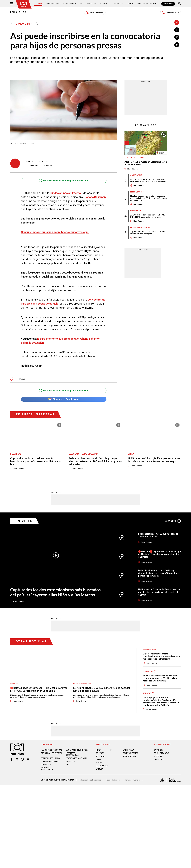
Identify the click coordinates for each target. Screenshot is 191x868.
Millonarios (136, 211)
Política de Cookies (113, 780)
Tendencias (118, 4)
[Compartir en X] (177, 37)
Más (173, 521)
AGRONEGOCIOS (129, 756)
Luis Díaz (14, 683)
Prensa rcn (46, 764)
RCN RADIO (100, 756)
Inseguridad (16, 454)
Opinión (130, 4)
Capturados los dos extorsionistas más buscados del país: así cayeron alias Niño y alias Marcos (36, 461)
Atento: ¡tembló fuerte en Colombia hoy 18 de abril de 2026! (146, 163)
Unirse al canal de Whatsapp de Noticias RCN (64, 181)
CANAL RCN (168, 4)
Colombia (38, 4)
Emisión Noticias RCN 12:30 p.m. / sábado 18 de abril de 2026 (158, 535)
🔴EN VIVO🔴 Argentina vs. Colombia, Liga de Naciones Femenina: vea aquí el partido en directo (160, 554)
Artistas (147, 693)
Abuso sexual (137, 175)
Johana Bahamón (95, 197)
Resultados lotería (82, 683)
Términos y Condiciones (134, 780)
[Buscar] (180, 4)
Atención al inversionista (47, 769)
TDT (111, 750)
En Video (24, 521)
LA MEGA (99, 769)
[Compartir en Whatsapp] (177, 45)
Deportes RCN (70, 4)
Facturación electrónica (77, 750)
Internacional (53, 4)
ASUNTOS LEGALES (131, 753)
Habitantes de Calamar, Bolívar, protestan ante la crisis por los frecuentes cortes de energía (154, 460)
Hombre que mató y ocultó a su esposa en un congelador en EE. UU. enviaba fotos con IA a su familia (149, 198)
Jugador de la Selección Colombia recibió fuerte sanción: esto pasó (148, 233)
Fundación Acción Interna (65, 193)
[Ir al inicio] (24, 4)
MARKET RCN (159, 759)
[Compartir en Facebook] (177, 30)
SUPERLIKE (158, 756)
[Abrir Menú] (12, 4)
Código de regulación (50, 758)
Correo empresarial (50, 761)
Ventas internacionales (76, 758)
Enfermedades (149, 649)
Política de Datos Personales (90, 780)
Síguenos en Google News (64, 399)
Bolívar (132, 454)
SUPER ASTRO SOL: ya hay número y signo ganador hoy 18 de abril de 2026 (102, 689)
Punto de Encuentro (147, 4)
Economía (104, 4)
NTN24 (98, 750)
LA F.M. (98, 759)
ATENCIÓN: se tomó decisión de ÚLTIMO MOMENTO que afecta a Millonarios (148, 216)
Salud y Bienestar (88, 4)
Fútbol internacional (141, 227)
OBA (67, 764)
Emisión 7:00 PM (171, 12)
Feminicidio (135, 192)
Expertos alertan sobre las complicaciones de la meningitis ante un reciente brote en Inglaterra (162, 656)
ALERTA (99, 763)
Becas (22, 379)
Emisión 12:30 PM (95, 12)
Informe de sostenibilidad (72, 754)
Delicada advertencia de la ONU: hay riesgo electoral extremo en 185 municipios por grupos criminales (95, 461)
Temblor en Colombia (134, 158)
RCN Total (100, 753)
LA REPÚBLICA (129, 750)
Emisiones (18, 12)
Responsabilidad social (52, 750)
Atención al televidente (52, 753)
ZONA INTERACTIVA (162, 753)
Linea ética (70, 761)
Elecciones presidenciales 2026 (84, 454)
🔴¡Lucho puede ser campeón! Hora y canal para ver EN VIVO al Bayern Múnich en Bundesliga (39, 689)
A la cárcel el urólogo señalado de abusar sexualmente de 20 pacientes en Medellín (148, 180)
